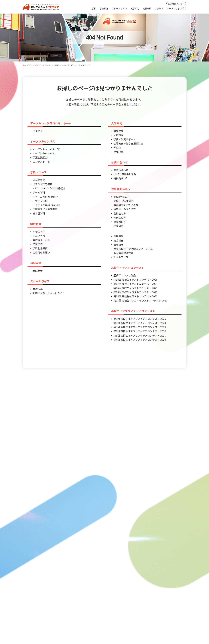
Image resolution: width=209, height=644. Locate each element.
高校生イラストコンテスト (128, 268)
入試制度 (118, 135)
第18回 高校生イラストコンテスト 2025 (136, 279)
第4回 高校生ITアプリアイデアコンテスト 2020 (140, 340)
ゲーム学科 (39, 192)
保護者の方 (120, 222)
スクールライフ (119, 8)
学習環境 (38, 244)
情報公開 (118, 245)
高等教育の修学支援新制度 (128, 143)
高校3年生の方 (122, 197)
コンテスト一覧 (41, 162)
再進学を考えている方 (126, 205)
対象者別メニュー (176, 4)
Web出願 (119, 152)
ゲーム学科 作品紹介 (47, 197)
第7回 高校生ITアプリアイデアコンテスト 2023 (140, 327)
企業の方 (118, 226)
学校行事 (38, 289)
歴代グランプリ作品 (125, 275)
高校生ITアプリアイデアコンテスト (133, 311)
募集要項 (118, 131)
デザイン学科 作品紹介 (48, 205)
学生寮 (117, 148)
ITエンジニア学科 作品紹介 (50, 188)
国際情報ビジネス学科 (45, 209)
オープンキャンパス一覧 (46, 149)
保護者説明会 (40, 157)
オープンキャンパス (176, 8)
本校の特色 (39, 232)
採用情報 (118, 236)
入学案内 (135, 8)
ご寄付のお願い (41, 252)
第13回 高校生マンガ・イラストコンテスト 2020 (140, 300)
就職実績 (147, 8)
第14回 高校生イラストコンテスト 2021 (136, 296)
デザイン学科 (40, 201)
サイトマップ (121, 257)
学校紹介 (104, 8)
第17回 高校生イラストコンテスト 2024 (136, 284)
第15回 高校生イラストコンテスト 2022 (136, 292)
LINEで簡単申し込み (125, 174)
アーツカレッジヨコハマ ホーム (37, 65)
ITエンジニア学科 (43, 184)
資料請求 (120, 178)
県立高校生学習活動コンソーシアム (133, 249)
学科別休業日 (40, 248)
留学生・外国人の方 (125, 209)
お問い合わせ (119, 162)
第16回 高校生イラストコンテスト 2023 (136, 288)
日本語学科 (39, 213)
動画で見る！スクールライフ (49, 293)
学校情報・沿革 (41, 240)
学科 (94, 8)
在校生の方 (120, 213)
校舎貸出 (118, 240)
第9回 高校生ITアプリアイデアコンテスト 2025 (140, 319)
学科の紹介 (39, 180)
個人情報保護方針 (123, 253)
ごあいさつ (39, 236)
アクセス (159, 8)
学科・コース (38, 172)
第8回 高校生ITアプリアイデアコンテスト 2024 (140, 323)
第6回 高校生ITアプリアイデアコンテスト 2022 (140, 331)
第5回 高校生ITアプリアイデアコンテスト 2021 (140, 335)
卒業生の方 (120, 218)
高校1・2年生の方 (124, 201)
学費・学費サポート (125, 139)
